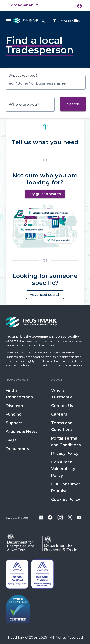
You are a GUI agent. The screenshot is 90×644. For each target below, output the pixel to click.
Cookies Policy (66, 499)
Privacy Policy (65, 454)
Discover (15, 406)
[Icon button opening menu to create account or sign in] (79, 6)
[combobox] (23, 5)
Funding (14, 414)
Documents (17, 449)
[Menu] (9, 19)
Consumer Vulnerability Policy (63, 469)
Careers (59, 414)
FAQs (11, 440)
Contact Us (62, 406)
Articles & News (22, 432)
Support (14, 423)
